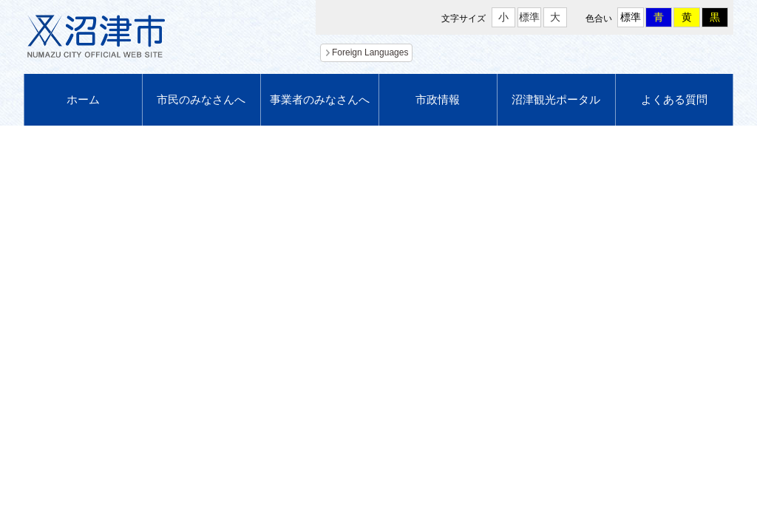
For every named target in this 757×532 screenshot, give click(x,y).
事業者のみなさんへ (320, 99)
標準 (529, 17)
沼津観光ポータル (556, 99)
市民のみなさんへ (201, 99)
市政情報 (438, 99)
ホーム (83, 99)
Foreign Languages (370, 52)
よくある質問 (674, 99)
